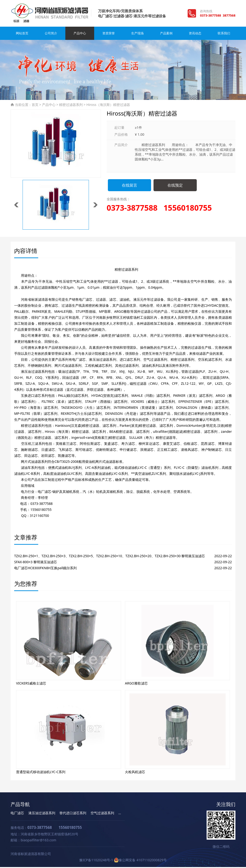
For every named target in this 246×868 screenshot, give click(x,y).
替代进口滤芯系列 (73, 814)
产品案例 (166, 34)
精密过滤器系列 (71, 106)
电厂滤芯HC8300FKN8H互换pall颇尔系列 (45, 569)
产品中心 (80, 34)
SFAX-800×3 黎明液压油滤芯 (36, 563)
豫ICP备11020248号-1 (96, 861)
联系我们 (224, 34)
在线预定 (175, 186)
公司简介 (51, 34)
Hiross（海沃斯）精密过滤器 (108, 106)
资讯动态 (195, 34)
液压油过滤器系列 (42, 814)
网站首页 (22, 34)
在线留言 (129, 186)
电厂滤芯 (17, 814)
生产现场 (137, 34)
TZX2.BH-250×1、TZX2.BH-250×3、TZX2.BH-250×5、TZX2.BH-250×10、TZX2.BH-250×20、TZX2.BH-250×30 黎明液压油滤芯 (110, 557)
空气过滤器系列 (102, 814)
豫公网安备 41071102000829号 (140, 861)
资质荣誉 (109, 34)
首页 (35, 106)
